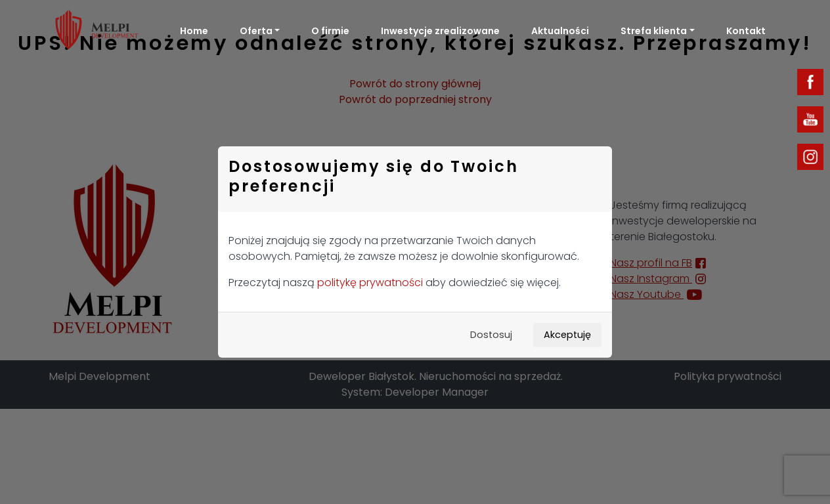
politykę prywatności (370, 283)
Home (194, 31)
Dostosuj (491, 335)
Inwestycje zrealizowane (440, 31)
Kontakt (746, 31)
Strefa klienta (654, 31)
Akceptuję (567, 335)
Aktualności (560, 31)
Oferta (256, 31)
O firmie (330, 31)
